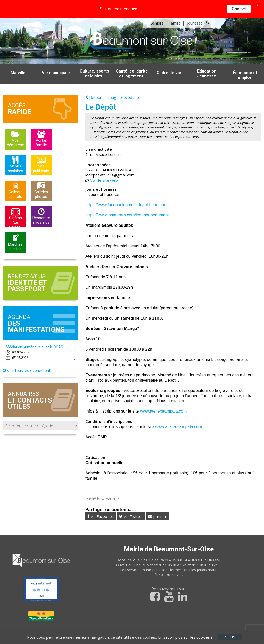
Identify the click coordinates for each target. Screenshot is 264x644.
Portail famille (41, 133)
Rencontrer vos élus (41, 210)
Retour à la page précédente (113, 87)
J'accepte (230, 637)
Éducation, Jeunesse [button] (207, 63)
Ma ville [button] (18, 63)
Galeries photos (41, 184)
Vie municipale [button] (56, 63)
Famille (175, 13)
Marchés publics (15, 237)
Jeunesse (194, 13)
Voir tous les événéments (28, 360)
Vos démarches (15, 134)
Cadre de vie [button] (169, 63)
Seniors (157, 13)
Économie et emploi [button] (245, 65)
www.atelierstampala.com (163, 401)
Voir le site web (104, 170)
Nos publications (41, 160)
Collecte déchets (15, 184)
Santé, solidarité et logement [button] (132, 63)
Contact (239, 9)
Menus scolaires (15, 158)
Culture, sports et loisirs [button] (94, 63)
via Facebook (101, 506)
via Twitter (131, 506)
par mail (158, 506)
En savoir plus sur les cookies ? (185, 637)
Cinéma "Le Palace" (15, 211)
